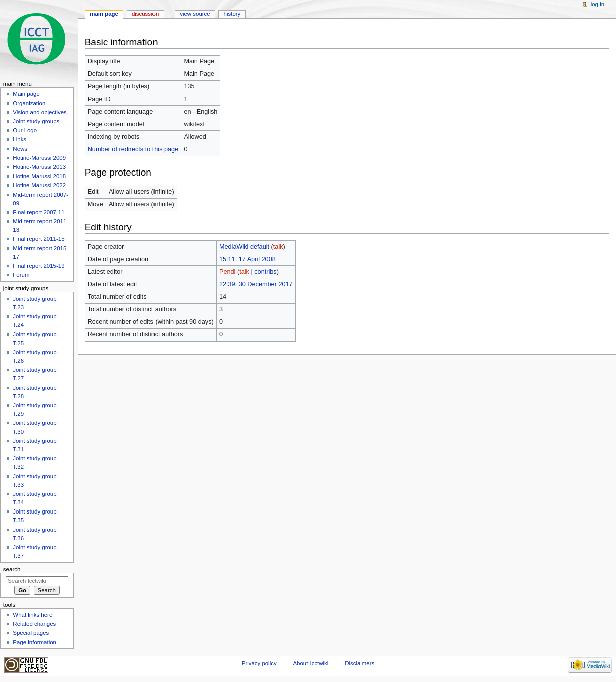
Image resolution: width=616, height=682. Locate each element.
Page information (34, 642)
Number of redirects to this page (133, 149)
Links (19, 139)
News (20, 149)
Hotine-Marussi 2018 (39, 176)
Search (12, 569)
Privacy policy (259, 663)
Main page (104, 14)
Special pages (31, 633)
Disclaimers (359, 663)
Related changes (34, 624)
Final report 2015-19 (38, 266)
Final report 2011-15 (38, 239)
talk (278, 247)
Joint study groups (36, 121)
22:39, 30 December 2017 (256, 284)
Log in (598, 4)
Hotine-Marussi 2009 (39, 158)
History (232, 14)
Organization (29, 103)
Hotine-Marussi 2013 (39, 167)
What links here (32, 615)
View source (195, 14)
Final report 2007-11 (38, 212)
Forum (21, 275)
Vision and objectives (39, 112)
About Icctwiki (311, 663)
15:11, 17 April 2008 (248, 259)
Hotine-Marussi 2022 (39, 185)
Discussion (145, 14)
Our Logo (25, 130)
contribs (265, 272)
